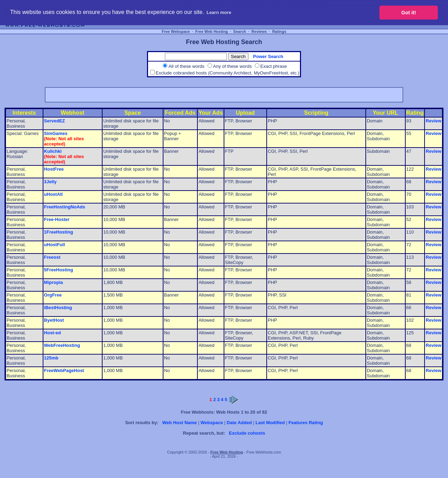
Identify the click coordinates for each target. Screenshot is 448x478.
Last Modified (270, 423)
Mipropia (54, 282)
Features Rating (306, 423)
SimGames (56, 133)
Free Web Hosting (212, 31)
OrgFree (53, 295)
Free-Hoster (57, 219)
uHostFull (55, 245)
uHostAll (53, 194)
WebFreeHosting (62, 345)
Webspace (212, 423)
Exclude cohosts (247, 433)
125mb (51, 358)
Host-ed (52, 333)
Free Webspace (176, 31)
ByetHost (54, 320)
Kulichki (53, 151)
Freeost (52, 257)
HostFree (54, 169)
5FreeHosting (59, 270)
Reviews (259, 31)
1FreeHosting (59, 232)
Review (433, 121)
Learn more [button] (219, 12)
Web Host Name (180, 423)
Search (240, 31)
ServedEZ (55, 121)
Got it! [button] (409, 13)
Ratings (279, 31)
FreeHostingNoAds (65, 207)
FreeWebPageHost (64, 370)
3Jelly (50, 182)
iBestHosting (58, 308)
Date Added (239, 423)
